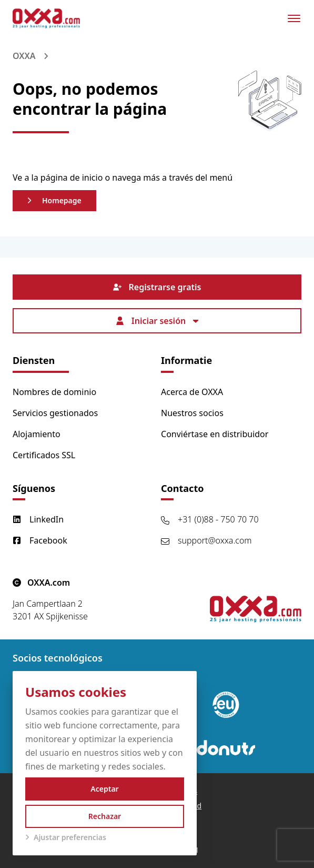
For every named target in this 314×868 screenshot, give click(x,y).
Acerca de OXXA (192, 392)
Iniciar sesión (157, 321)
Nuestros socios (192, 413)
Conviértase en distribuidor (215, 434)
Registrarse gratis (157, 287)
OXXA (24, 56)
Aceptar (104, 789)
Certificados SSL (44, 455)
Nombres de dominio (54, 392)
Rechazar (105, 816)
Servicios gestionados (55, 413)
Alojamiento (37, 434)
